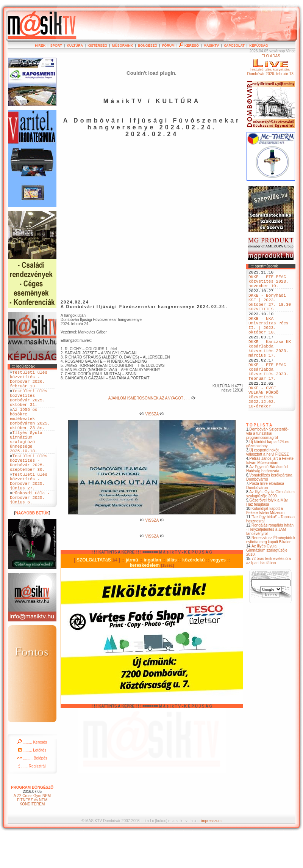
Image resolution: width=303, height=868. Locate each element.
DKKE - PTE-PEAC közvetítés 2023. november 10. (269, 284)
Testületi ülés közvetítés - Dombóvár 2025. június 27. (29, 509)
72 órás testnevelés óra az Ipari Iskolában (269, 595)
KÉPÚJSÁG (259, 46)
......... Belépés (32, 791)
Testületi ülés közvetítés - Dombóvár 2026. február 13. (29, 382)
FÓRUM (168, 46)
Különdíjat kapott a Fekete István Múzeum (265, 545)
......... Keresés (32, 775)
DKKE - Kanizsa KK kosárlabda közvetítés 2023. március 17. (270, 368)
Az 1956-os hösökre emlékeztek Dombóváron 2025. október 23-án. (30, 431)
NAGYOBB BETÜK (32, 546)
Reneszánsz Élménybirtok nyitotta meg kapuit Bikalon (271, 574)
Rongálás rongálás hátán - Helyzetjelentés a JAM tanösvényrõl (270, 564)
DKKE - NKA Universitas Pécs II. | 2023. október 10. (269, 339)
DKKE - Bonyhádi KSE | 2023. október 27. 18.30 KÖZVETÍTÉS (270, 310)
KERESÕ (189, 46)
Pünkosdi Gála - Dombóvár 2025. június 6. (30, 529)
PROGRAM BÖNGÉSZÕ (32, 820)
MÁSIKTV (211, 46)
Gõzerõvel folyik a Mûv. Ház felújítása (267, 536)
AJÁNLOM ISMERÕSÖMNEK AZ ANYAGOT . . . (152, 398)
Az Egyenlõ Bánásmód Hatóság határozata (267, 503)
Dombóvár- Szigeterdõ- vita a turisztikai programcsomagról (267, 468)
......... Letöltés (32, 783)
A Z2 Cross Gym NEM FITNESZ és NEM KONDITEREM (32, 833)
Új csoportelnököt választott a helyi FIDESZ (267, 486)
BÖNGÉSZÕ (148, 46)
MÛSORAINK (123, 46)
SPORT (56, 46)
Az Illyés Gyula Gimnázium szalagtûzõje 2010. (267, 584)
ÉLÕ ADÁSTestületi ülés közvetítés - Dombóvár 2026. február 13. (271, 65)
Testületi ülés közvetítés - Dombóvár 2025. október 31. (29, 405)
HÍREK (40, 46)
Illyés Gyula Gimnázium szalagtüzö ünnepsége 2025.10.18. (26, 460)
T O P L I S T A (259, 459)
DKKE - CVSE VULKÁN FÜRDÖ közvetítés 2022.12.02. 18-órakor (263, 428)
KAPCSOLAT (234, 46)
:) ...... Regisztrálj (32, 799)
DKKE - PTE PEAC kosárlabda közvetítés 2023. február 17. (269, 397)
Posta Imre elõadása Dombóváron (265, 520)
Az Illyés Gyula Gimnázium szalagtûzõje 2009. (270, 528)
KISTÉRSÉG (97, 46)
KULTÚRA (75, 46)
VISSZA (152, 414)
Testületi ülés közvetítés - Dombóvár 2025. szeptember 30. (29, 486)
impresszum (211, 854)
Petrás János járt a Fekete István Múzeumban (270, 495)
